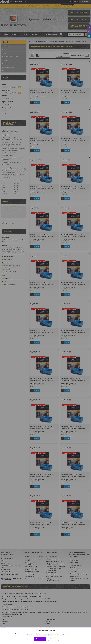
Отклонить (54, 639)
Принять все (40, 639)
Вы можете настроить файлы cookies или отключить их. (45, 635)
